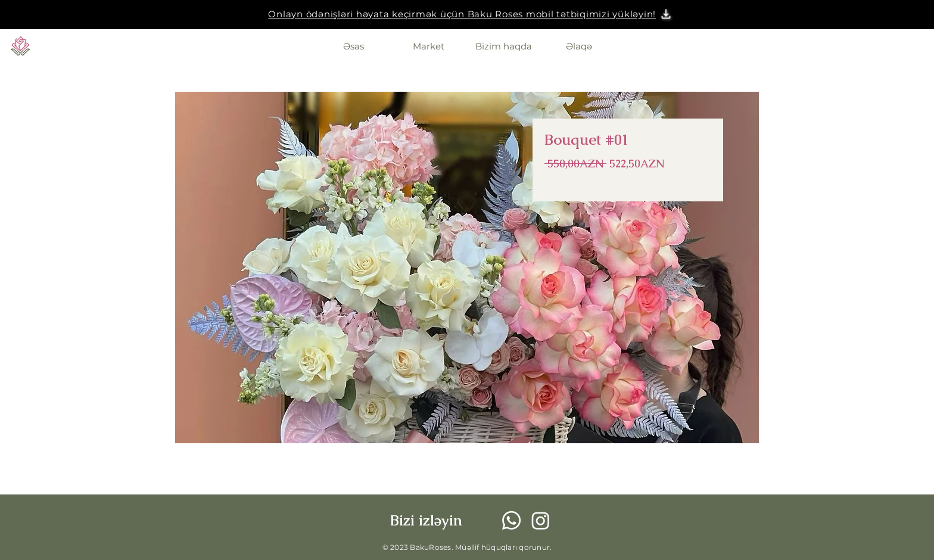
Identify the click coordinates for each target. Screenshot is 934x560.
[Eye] (21, 46)
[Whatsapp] (511, 520)
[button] (462, 14)
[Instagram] (541, 520)
